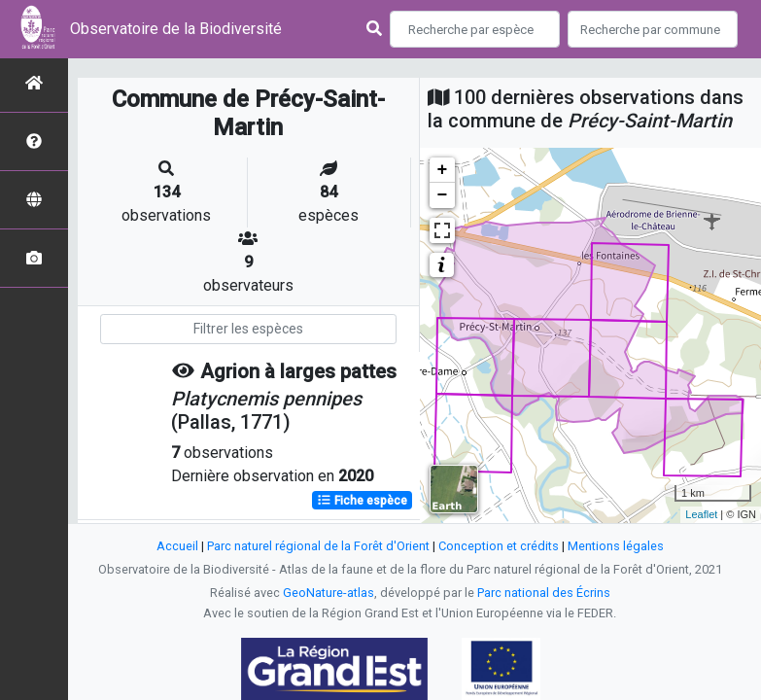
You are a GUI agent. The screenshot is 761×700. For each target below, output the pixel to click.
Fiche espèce (362, 501)
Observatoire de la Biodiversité (176, 29)
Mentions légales (616, 546)
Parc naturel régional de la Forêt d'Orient (318, 546)
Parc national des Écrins (544, 593)
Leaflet (701, 514)
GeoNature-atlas (329, 593)
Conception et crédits (499, 546)
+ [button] (443, 170)
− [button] (443, 195)
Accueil (177, 546)
